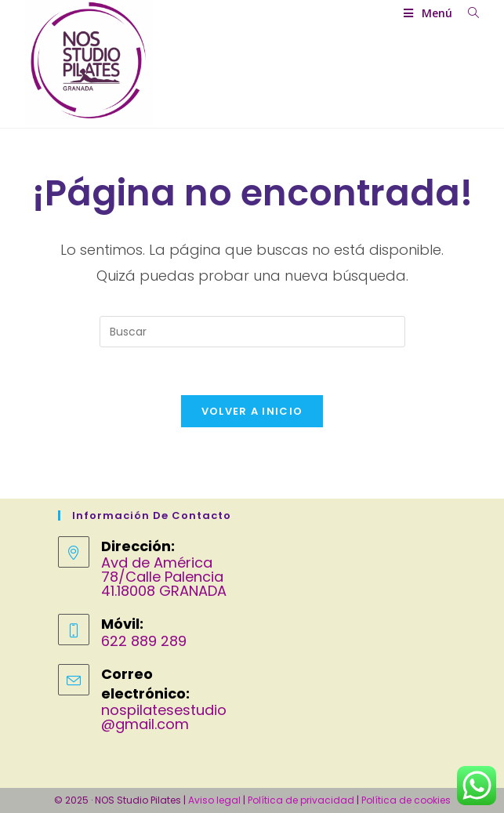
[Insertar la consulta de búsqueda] (252, 332)
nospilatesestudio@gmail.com (164, 717)
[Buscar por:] (468, 13)
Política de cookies (406, 800)
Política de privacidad (301, 800)
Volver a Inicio (252, 411)
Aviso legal (214, 800)
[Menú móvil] (430, 13)
